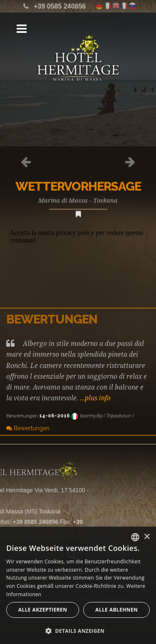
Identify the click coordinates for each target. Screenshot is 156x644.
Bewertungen (28, 428)
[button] (78, 630)
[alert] (78, 585)
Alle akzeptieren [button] (43, 610)
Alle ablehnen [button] (116, 610)
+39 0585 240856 (60, 5)
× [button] (147, 537)
